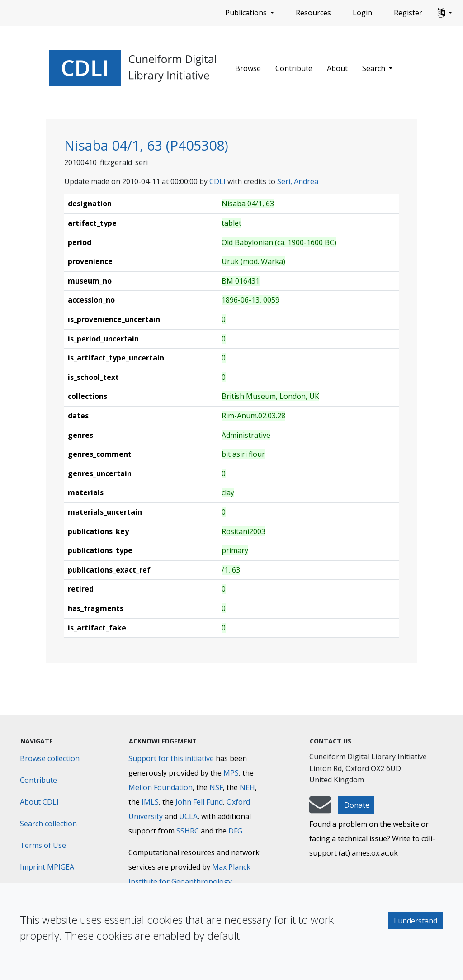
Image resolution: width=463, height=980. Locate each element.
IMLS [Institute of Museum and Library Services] (150, 802)
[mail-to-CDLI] (320, 809)
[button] (444, 13)
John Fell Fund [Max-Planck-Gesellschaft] (199, 802)
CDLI (217, 181)
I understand (416, 921)
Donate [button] (357, 805)
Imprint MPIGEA (47, 867)
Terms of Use (43, 845)
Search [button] (375, 68)
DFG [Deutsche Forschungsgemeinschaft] (235, 831)
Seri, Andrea (298, 181)
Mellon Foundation (161, 787)
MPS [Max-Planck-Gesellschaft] (231, 773)
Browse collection (50, 758)
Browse (248, 68)
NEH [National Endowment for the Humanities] (247, 787)
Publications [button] (247, 13)
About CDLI (39, 802)
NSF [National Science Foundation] (216, 787)
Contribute (294, 68)
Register (408, 13)
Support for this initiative (171, 758)
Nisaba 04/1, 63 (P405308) (146, 145)
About (337, 68)
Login (362, 13)
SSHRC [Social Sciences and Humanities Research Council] (188, 831)
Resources (313, 13)
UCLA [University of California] (188, 816)
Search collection (48, 824)
